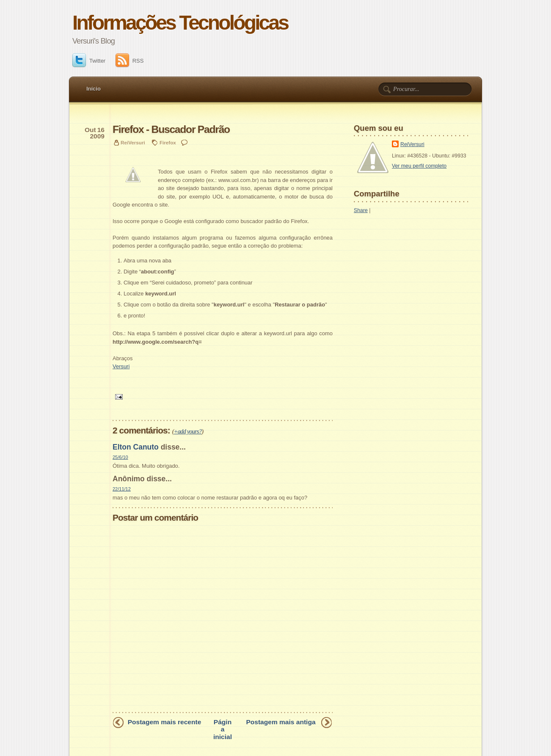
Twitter (89, 61)
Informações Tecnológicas (180, 23)
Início (94, 89)
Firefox (168, 142)
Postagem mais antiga (281, 722)
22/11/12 (122, 489)
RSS (130, 61)
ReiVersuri (412, 144)
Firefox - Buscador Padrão (171, 129)
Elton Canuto (136, 447)
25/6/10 (120, 457)
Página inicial (223, 729)
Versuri (121, 366)
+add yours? (188, 431)
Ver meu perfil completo (419, 166)
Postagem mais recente (165, 722)
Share (361, 210)
